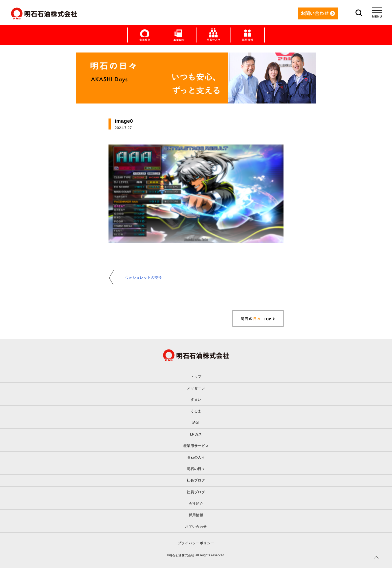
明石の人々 (196, 457)
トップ (196, 376)
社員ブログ (196, 492)
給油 (196, 422)
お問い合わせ (196, 526)
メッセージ (196, 388)
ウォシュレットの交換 (144, 277)
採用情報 (196, 515)
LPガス (196, 434)
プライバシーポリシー (196, 543)
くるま (196, 411)
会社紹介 (196, 503)
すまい (196, 399)
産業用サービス (196, 446)
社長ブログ (196, 480)
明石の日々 (196, 469)
